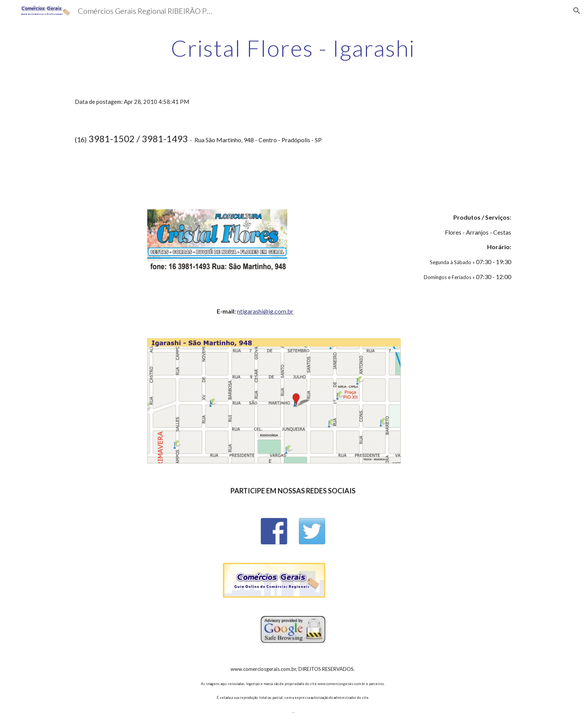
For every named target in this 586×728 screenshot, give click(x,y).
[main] (293, 48)
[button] (577, 11)
